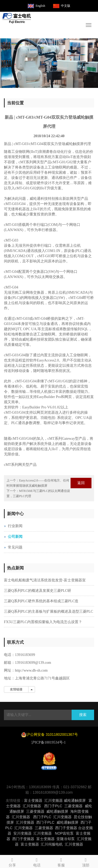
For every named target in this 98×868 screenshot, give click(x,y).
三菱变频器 (73, 806)
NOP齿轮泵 (64, 833)
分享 (12, 862)
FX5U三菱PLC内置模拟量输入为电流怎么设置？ (43, 622)
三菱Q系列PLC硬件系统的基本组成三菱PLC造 (41, 601)
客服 (61, 862)
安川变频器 (22, 833)
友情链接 (16, 689)
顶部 (86, 862)
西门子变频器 (66, 828)
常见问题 (15, 547)
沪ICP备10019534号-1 (49, 742)
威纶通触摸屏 (75, 800)
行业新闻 (15, 526)
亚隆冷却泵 (66, 839)
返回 (81, 483)
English (40, 6)
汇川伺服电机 (52, 844)
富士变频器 (33, 800)
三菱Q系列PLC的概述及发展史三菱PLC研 (38, 591)
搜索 (83, 715)
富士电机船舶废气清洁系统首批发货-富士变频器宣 (45, 580)
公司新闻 (15, 537)
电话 (37, 862)
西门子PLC (53, 806)
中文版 (66, 6)
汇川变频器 (54, 800)
